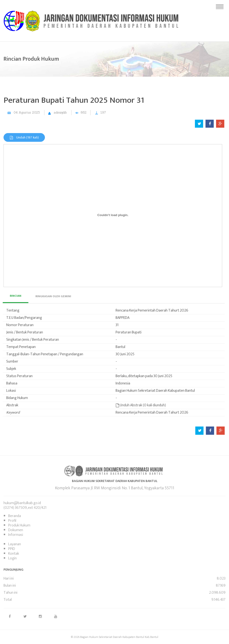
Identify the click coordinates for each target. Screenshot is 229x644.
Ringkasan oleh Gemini (45, 296)
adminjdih (60, 113)
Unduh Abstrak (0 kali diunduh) (133, 405)
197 (103, 113)
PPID (12, 549)
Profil (12, 521)
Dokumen (16, 530)
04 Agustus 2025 (27, 113)
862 (84, 113)
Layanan (15, 544)
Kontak (14, 554)
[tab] (45, 296)
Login (12, 558)
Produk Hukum (19, 525)
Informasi (16, 535)
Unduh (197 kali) (24, 137)
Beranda (15, 516)
